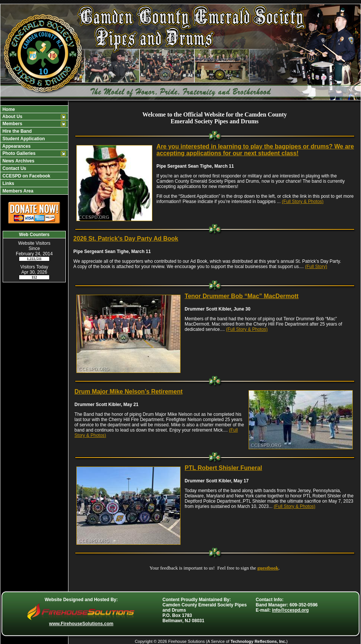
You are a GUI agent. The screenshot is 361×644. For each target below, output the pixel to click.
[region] (34, 150)
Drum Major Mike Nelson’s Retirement (128, 392)
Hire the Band (16, 131)
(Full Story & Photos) (303, 202)
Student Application (23, 139)
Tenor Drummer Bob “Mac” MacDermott (242, 296)
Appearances (16, 146)
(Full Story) (316, 267)
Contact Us (14, 168)
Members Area (17, 191)
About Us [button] (12, 117)
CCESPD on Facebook (26, 176)
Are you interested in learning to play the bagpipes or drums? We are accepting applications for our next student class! (255, 150)
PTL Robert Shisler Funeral (223, 468)
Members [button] (12, 124)
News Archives (18, 161)
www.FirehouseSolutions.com (81, 624)
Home (8, 109)
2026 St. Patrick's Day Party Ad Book (126, 239)
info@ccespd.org (290, 610)
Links (8, 183)
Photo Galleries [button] (18, 153)
